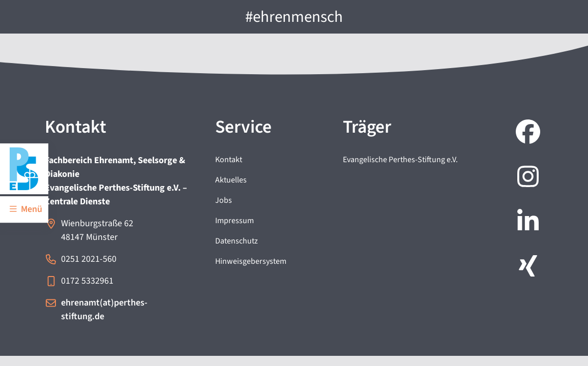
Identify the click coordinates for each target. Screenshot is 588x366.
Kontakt (229, 160)
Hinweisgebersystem (251, 261)
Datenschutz (237, 241)
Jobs (224, 200)
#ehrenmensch (294, 17)
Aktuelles (231, 180)
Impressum (234, 221)
